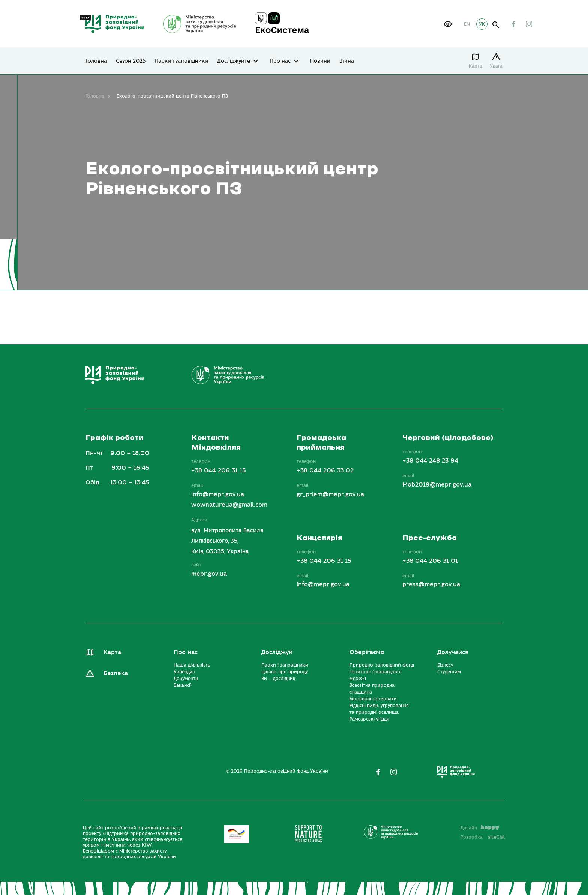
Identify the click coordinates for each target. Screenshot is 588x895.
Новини (320, 61)
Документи (186, 679)
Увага (496, 66)
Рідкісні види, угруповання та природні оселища (379, 709)
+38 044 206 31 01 (430, 561)
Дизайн (480, 828)
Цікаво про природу (285, 672)
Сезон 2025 (131, 61)
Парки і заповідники (181, 61)
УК (482, 24)
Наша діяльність (192, 665)
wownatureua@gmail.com (229, 505)
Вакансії (182, 685)
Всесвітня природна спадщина (372, 689)
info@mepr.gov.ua (218, 494)
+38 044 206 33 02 (325, 470)
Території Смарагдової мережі (375, 675)
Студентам (449, 672)
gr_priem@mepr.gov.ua (330, 494)
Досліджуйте (234, 61)
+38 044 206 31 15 (219, 470)
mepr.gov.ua (209, 574)
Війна (347, 61)
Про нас (280, 61)
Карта (475, 66)
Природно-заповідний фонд (382, 665)
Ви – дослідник (278, 679)
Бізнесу (445, 665)
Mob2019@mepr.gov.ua (437, 485)
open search (496, 25)
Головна (96, 61)
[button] (448, 24)
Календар (184, 672)
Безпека (116, 673)
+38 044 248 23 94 (430, 461)
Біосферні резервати (373, 699)
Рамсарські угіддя (369, 719)
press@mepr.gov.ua (431, 584)
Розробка (483, 837)
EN (467, 24)
